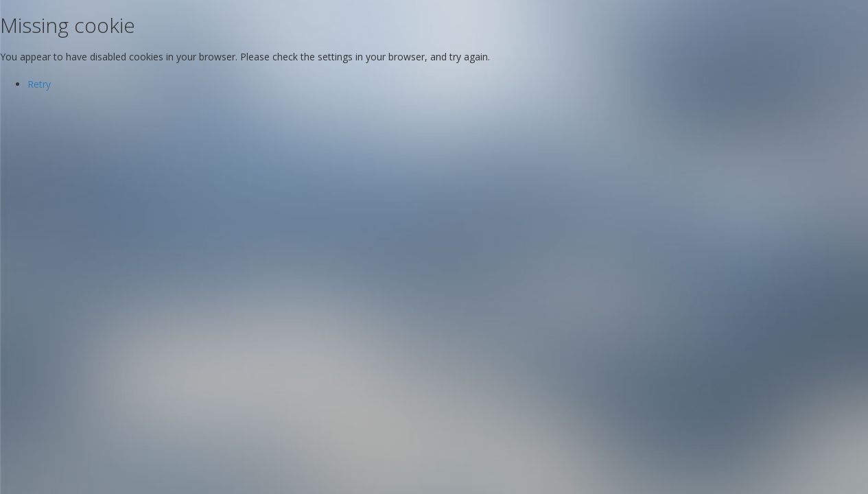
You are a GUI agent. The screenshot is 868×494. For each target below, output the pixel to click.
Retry (39, 84)
